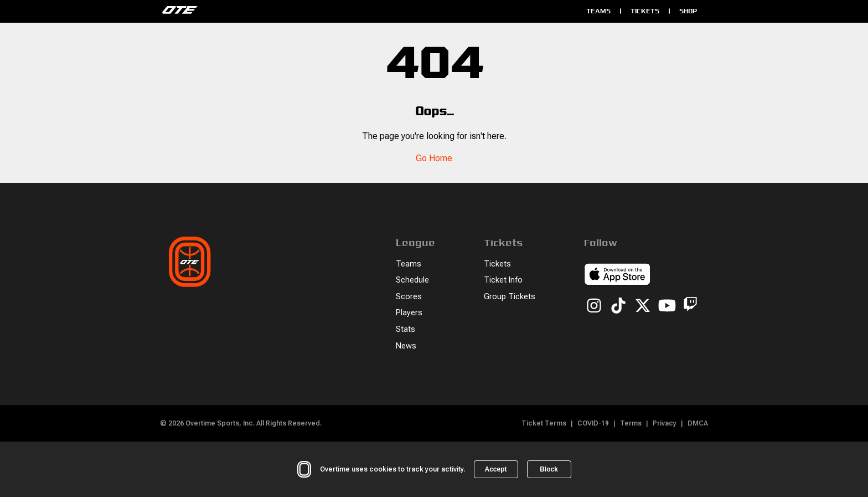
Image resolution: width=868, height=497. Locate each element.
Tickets (645, 11)
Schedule (412, 280)
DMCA (698, 423)
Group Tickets (510, 297)
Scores (409, 297)
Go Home (434, 158)
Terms (631, 423)
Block (549, 469)
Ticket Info (503, 280)
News (406, 346)
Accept (495, 469)
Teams (598, 11)
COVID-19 (593, 423)
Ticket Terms (544, 423)
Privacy (665, 423)
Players (409, 313)
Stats (405, 329)
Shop (688, 11)
